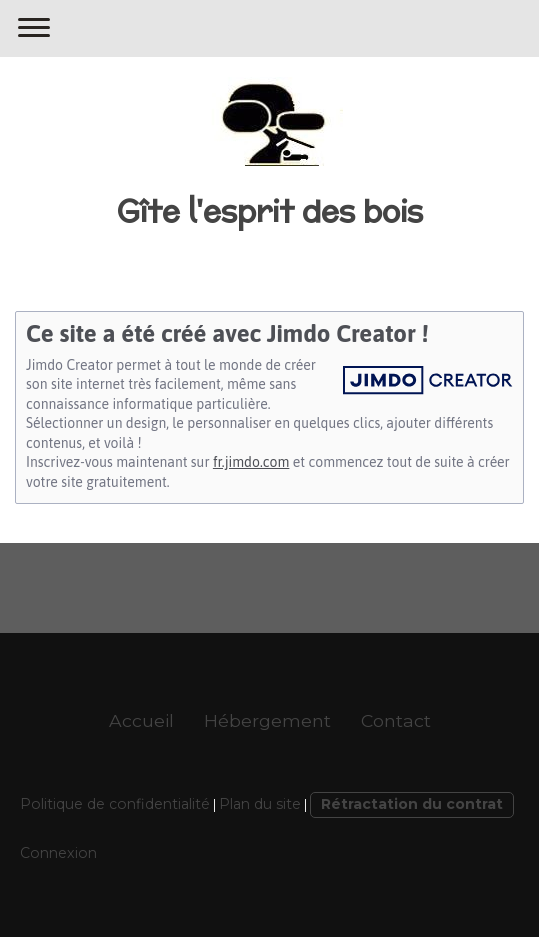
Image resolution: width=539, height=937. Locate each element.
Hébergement (267, 720)
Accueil (141, 720)
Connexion (58, 853)
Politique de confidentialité (115, 804)
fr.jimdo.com (251, 462)
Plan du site (260, 804)
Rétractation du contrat (412, 804)
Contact (396, 720)
